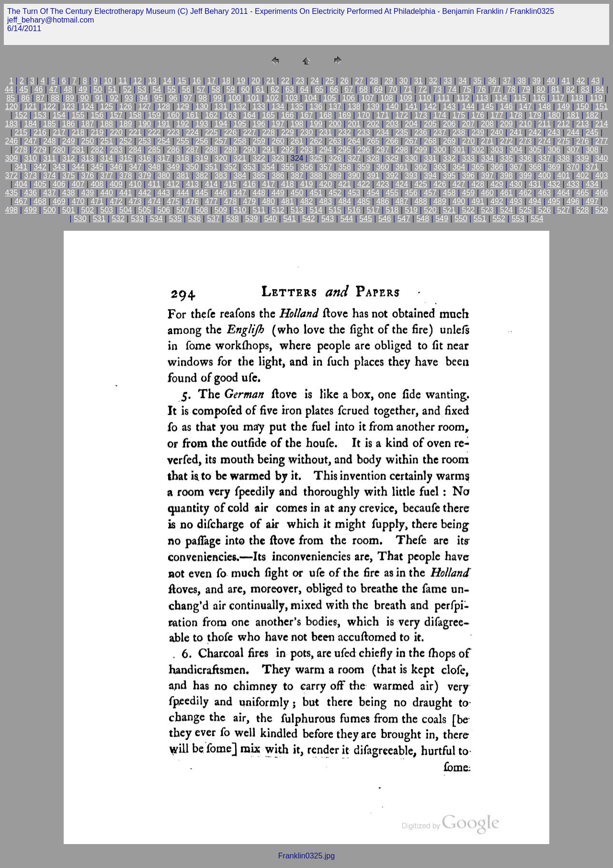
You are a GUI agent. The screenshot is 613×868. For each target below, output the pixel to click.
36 (492, 81)
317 (164, 158)
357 (325, 167)
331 (430, 158)
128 (164, 107)
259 (259, 141)
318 (183, 158)
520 (430, 210)
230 (307, 132)
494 (535, 201)
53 (142, 89)
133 (259, 107)
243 (554, 132)
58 (216, 89)
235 (402, 132)
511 (259, 210)
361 (402, 167)
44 (9, 89)
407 (78, 184)
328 (373, 158)
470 (78, 201)
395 (449, 175)
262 (316, 141)
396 (469, 175)
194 (221, 124)
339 (583, 158)
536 (194, 219)
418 (288, 184)
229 (288, 132)
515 (335, 210)
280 (59, 150)
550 (461, 219)
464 (563, 193)
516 (354, 210)
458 (449, 193)
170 (364, 115)
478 (231, 201)
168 (325, 115)
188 (107, 124)
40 (551, 81)
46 (39, 89)
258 (240, 141)
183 (12, 124)
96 (173, 98)
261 (297, 141)
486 (383, 201)
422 (364, 184)
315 (126, 158)
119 (596, 98)
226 (231, 132)
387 (297, 175)
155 (78, 115)
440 (107, 193)
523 (487, 210)
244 (573, 132)
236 (421, 132)
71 (408, 89)
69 (378, 89)
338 (563, 158)
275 (563, 141)
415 (231, 184)
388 (316, 175)
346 (116, 167)
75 (467, 89)
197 (278, 124)
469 (59, 201)
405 (40, 184)
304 (516, 150)
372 (12, 175)
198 (297, 124)
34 (463, 81)
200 (335, 124)
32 (433, 81)
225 (211, 132)
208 (487, 124)
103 (291, 98)
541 (289, 219)
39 (536, 81)
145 (487, 107)
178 (516, 115)
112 (463, 98)
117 (558, 98)
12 (137, 81)
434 (592, 184)
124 (88, 107)
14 (167, 81)
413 (192, 184)
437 (50, 193)
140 (392, 107)
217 (59, 132)
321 (240, 158)
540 (270, 219)
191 (164, 124)
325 (316, 158)
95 (159, 98)
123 (69, 107)
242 (535, 132)
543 (328, 219)
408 (97, 184)
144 (469, 107)
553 (518, 219)
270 (469, 141)
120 (12, 107)
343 (59, 167)
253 (145, 141)
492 (497, 201)
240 (497, 132)
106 (349, 98)
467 (21, 201)
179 (535, 115)
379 (145, 175)
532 (118, 219)
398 (506, 175)
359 (364, 167)
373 (30, 175)
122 (50, 107)
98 (203, 98)
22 (285, 81)
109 (406, 98)
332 (449, 158)
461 (506, 193)
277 (602, 141)
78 (511, 89)
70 (393, 89)
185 (50, 124)
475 (173, 201)
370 (573, 167)
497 (592, 201)
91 (99, 98)
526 (545, 210)
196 (259, 124)
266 (392, 141)
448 (259, 193)
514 (316, 210)
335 (506, 158)
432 (554, 184)
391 (373, 175)
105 (330, 98)
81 (556, 89)
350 (192, 167)
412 (173, 184)
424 (402, 184)
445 (202, 193)
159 (154, 115)
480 (268, 201)
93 (129, 98)
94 (144, 98)
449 (278, 193)
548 (423, 219)
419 (307, 184)
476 (192, 201)
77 (497, 89)
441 (126, 193)
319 (202, 158)
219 (97, 132)
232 (345, 132)
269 (449, 141)
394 (430, 175)
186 (69, 124)
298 (402, 150)
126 (126, 107)
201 (354, 124)
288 (211, 150)
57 (201, 89)
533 (137, 219)
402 (583, 175)
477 (211, 201)
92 (114, 98)
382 (202, 175)
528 (583, 210)
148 (545, 107)
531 (99, 219)
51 (113, 89)
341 (21, 167)
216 (40, 132)
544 (346, 219)
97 (188, 98)
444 (183, 193)
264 (354, 141)
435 (12, 193)
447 (240, 193)
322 (259, 158)
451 (316, 193)
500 (50, 210)
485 (364, 201)
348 (154, 167)
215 (21, 132)
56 (186, 89)
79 (526, 89)
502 (88, 210)
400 (545, 175)
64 (305, 89)
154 (59, 115)
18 (226, 81)
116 (539, 98)
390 (354, 175)
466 (602, 193)
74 (452, 89)
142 (430, 107)
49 (83, 89)
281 (78, 150)
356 (307, 167)
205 (430, 124)
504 (126, 210)
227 (249, 132)
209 (506, 124)
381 (183, 175)
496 (573, 201)
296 (364, 150)
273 (526, 141)
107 (368, 98)
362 (421, 167)
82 (570, 89)
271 (487, 141)
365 (478, 167)
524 (506, 210)
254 (164, 141)
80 (541, 89)
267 (411, 141)
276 (583, 141)
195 (240, 124)
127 (145, 107)
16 (197, 81)
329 (392, 158)
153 (40, 115)
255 (183, 141)
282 (97, 150)
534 (156, 219)
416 (249, 184)
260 (278, 141)
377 (107, 175)
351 (211, 167)
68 (363, 89)
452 (335, 193)
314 (107, 158)
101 (254, 98)
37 (507, 81)
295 (345, 150)
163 (231, 115)
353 (249, 167)
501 (69, 210)
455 (392, 193)
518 (392, 210)
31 (418, 81)
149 (563, 107)
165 (268, 115)
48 (68, 89)
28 (374, 81)
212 (563, 124)
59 (231, 89)
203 (392, 124)
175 (459, 115)
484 (345, 201)
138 (354, 107)
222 (154, 132)
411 (154, 184)
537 (213, 219)
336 (526, 158)
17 (212, 81)
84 (600, 89)
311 (50, 158)
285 (154, 150)
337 (545, 158)
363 (440, 167)
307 (573, 150)
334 (487, 158)
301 (459, 150)
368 (535, 167)
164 (249, 115)
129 (183, 107)
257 (221, 141)
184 (30, 124)
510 (240, 210)
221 (135, 132)
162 (211, 115)
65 (319, 89)
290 (249, 150)
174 (440, 115)
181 (573, 115)
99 (217, 98)
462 (526, 193)
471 (97, 201)
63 (290, 89)
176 (478, 115)
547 (404, 219)
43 (596, 81)
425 (421, 184)
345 (97, 167)
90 (85, 98)
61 (260, 89)
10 (108, 81)
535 (176, 219)
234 (383, 132)
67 (349, 89)
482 (307, 201)
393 (411, 175)
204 (411, 124)
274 (545, 141)
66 (334, 89)
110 (425, 98)
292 (288, 150)
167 (307, 115)
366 (497, 167)
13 (152, 81)
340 (602, 158)
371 (592, 167)
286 (173, 150)
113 (482, 98)
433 (573, 184)
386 (278, 175)
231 (325, 132)
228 (268, 132)
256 (202, 141)
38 (522, 81)
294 (325, 150)
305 (535, 150)
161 (192, 115)
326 (335, 158)
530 (80, 219)
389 (335, 175)
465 (583, 193)
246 (12, 141)
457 (430, 193)
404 (21, 184)
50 (98, 89)
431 (535, 184)
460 (487, 193)
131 (221, 107)
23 (300, 81)
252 (126, 141)
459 (469, 193)
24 (315, 81)
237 (440, 132)
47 (53, 89)
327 (354, 158)
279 (40, 150)
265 (373, 141)
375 (69, 175)
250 (88, 141)
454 (373, 193)
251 (107, 141)
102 (273, 98)
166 (288, 115)
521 (449, 210)
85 (11, 98)
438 (69, 193)
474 (154, 201)
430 (516, 184)
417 (268, 184)
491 (478, 201)
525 (526, 210)
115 (520, 98)
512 (278, 210)
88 (55, 98)
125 (107, 107)
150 (583, 107)
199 (316, 124)
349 (173, 167)
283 (116, 150)
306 (554, 150)
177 (497, 115)
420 (325, 184)
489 (440, 201)
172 (402, 115)
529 (602, 210)
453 (354, 193)
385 (259, 175)
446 (221, 193)
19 (241, 81)
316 (145, 158)
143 (449, 107)
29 (389, 81)
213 (583, 124)
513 (297, 210)
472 (116, 201)
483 (325, 201)
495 (554, 201)
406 (59, 184)
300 (440, 150)
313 (88, 158)
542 (309, 219)
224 (192, 132)
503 (107, 210)
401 (563, 175)
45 (24, 89)
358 (345, 167)
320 (221, 158)
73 (437, 89)
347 (135, 167)
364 (459, 167)
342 (40, 167)
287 (192, 150)
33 (448, 81)
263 (335, 141)
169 (345, 115)
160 (173, 115)
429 (497, 184)
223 (173, 132)
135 (297, 107)
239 (478, 132)
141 (411, 107)
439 (88, 193)
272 (506, 141)
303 (497, 150)
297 (383, 150)
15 (182, 81)
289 (231, 150)
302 (478, 150)
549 (442, 219)
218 (78, 132)
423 (383, 184)
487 (402, 201)
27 (359, 81)
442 (145, 193)
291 (268, 150)
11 (123, 81)
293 (307, 150)
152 (21, 115)
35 (477, 81)
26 (344, 81)
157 (116, 115)
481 (288, 201)
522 (469, 210)
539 (252, 219)
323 (278, 158)
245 (592, 132)
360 (383, 167)
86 (25, 98)
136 (316, 107)
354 (268, 167)
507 (183, 210)
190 (145, 124)
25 (329, 81)
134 (278, 107)
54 (157, 89)
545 (366, 219)
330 (411, 158)
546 (385, 219)
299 (421, 150)
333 (469, 158)
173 (421, 115)
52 (127, 89)
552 (499, 219)
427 (459, 184)
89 (70, 98)
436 (30, 193)
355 (288, 167)
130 (202, 107)
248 (50, 141)
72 (423, 89)
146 (506, 107)
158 (135, 115)
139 (373, 107)
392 (392, 175)
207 (469, 124)
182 (592, 115)
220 (116, 132)
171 (383, 115)
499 (30, 210)
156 (97, 115)
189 (126, 124)
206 (449, 124)
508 (202, 210)
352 (231, 167)
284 (135, 150)
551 (480, 219)
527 (563, 210)
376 (88, 175)
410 (135, 184)
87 (40, 98)
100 (234, 98)
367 (516, 167)
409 (116, 184)
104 (311, 98)
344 (78, 167)
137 (335, 107)
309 (12, 158)
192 (183, 124)
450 (297, 193)
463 (545, 193)
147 (526, 107)
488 (421, 201)
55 (171, 89)
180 (554, 115)
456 (411, 193)
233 (364, 132)
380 (164, 175)
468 (40, 201)
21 (271, 81)
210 (526, 124)
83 (585, 89)
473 (135, 201)
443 (164, 193)
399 (526, 175)
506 (164, 210)
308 (592, 150)
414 (211, 184)
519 (411, 210)
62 (275, 89)
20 (256, 81)
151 (602, 107)
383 (221, 175)
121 (30, 107)
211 (545, 124)
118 (577, 98)
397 (487, 175)
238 (459, 132)
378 (126, 175)
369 (554, 167)
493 (516, 201)
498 (12, 210)
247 (30, 141)
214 (602, 124)
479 (249, 201)
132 (240, 107)
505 (145, 210)
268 (430, 141)
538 (233, 219)
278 (21, 150)
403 (602, 175)
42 (581, 81)
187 (88, 124)
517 (373, 210)
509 (221, 210)
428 (478, 184)
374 (50, 175)
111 (444, 98)
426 (440, 184)
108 (387, 98)
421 (345, 184)
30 (404, 81)
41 (566, 81)
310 (30, 158)
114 (501, 98)
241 (516, 132)
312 (69, 158)
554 (537, 219)
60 (245, 89)
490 (459, 201)
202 (373, 124)
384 (240, 175)
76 (482, 89)
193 (202, 124)
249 (69, 141)
